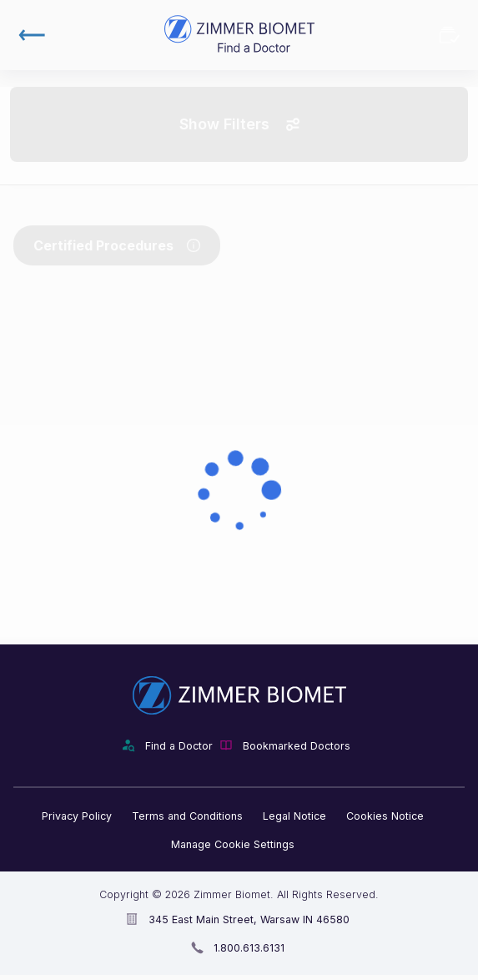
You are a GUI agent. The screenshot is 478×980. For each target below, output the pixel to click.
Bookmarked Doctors (450, 35)
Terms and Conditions (187, 816)
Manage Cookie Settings (233, 844)
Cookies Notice (385, 816)
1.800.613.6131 (249, 948)
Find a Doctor (179, 746)
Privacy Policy (77, 816)
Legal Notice (294, 816)
